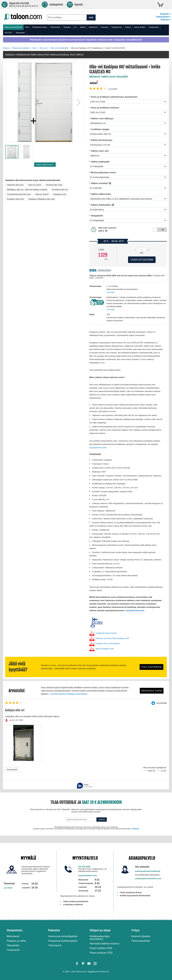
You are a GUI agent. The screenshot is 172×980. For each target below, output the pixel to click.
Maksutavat (13, 936)
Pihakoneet (55, 27)
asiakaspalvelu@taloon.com (148, 878)
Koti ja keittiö (140, 27)
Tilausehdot (13, 945)
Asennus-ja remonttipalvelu (63, 936)
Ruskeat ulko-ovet (54, 185)
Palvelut (54, 930)
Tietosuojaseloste (141, 941)
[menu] (86, 30)
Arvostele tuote (152, 691)
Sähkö (83, 27)
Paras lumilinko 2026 (101, 948)
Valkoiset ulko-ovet (15, 185)
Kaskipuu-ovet (59, 194)
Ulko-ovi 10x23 (42, 194)
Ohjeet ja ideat (100, 930)
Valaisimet (93, 27)
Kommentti (12, 769)
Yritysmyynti (55, 945)
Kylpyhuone (117, 27)
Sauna (128, 27)
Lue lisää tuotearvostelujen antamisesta (68, 694)
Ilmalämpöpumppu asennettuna (100, 938)
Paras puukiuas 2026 (101, 953)
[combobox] (67, 17)
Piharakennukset (40, 27)
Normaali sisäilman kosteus (105, 944)
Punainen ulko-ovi (60, 190)
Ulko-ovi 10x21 (35, 185)
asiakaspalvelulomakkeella (148, 871)
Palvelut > (166, 20)
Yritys (135, 930)
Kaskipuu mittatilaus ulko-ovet (42, 199)
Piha (27, 27)
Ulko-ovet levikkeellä (59, 48)
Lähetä (102, 819)
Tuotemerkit (153, 27)
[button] (79, 102)
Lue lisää (110, 292)
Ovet (34, 48)
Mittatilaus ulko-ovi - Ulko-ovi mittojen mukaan (27, 190)
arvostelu (113, 89)
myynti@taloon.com (88, 875)
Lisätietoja (135, 829)
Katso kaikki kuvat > (45, 164)
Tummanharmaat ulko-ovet (19, 194)
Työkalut (67, 27)
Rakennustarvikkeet (13, 27)
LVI (75, 27)
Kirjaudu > (165, 14)
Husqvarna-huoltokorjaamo (63, 941)
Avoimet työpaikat (141, 936)
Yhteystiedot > (163, 17)
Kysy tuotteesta (151, 667)
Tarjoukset (20, 33)
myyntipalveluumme (98, 448)
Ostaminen (15, 930)
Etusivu (6, 48)
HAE (91, 18)
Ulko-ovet (43, 48)
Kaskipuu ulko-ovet (15, 199)
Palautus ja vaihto (16, 941)
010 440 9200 (84, 867)
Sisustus (105, 27)
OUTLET (8, 33)
